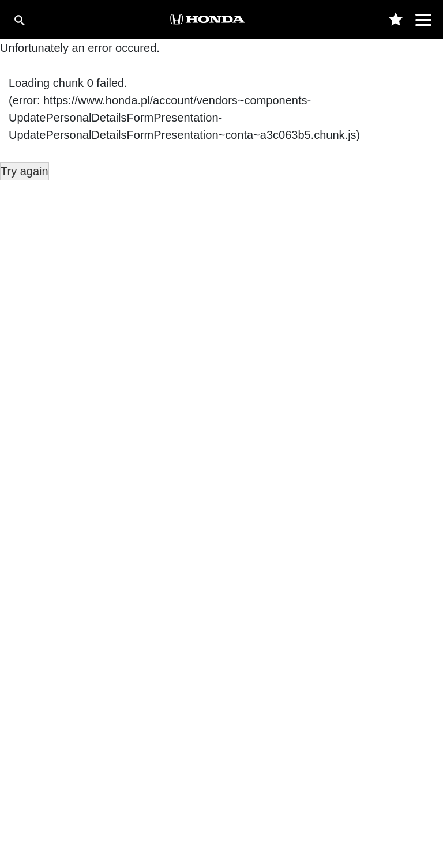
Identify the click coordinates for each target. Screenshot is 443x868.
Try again (25, 171)
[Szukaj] (19, 20)
